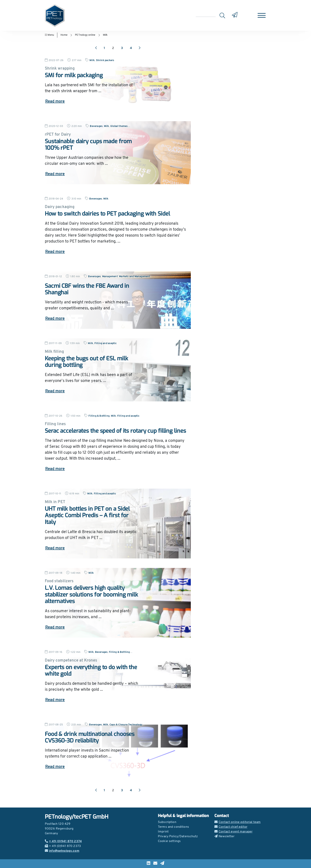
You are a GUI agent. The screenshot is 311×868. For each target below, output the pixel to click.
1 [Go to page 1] (104, 48)
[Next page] (140, 48)
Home (64, 35)
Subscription (167, 822)
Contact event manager (233, 832)
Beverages (96, 126)
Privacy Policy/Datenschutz (178, 836)
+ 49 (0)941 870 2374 (63, 841)
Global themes (119, 126)
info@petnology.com (62, 851)
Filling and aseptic (106, 343)
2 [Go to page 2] (113, 48)
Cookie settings (169, 841)
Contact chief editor (231, 827)
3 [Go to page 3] (122, 48)
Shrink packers (105, 60)
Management (110, 277)
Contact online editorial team (238, 822)
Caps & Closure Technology (126, 725)
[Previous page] (96, 48)
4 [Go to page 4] (131, 48)
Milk (105, 35)
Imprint (163, 832)
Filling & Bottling (99, 416)
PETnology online (85, 35)
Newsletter (225, 836)
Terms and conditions (173, 827)
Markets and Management (135, 277)
